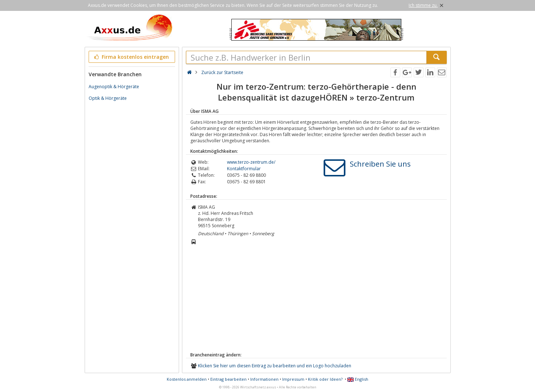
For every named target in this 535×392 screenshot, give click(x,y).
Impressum (293, 379)
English (358, 379)
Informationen (264, 379)
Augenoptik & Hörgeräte (114, 87)
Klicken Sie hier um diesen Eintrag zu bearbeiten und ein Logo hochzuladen (275, 366)
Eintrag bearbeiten (228, 379)
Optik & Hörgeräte (108, 98)
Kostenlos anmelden (187, 379)
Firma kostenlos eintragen (131, 57)
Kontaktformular (244, 169)
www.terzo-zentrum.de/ (251, 162)
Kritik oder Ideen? (325, 379)
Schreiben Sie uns (380, 164)
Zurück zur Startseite (222, 72)
